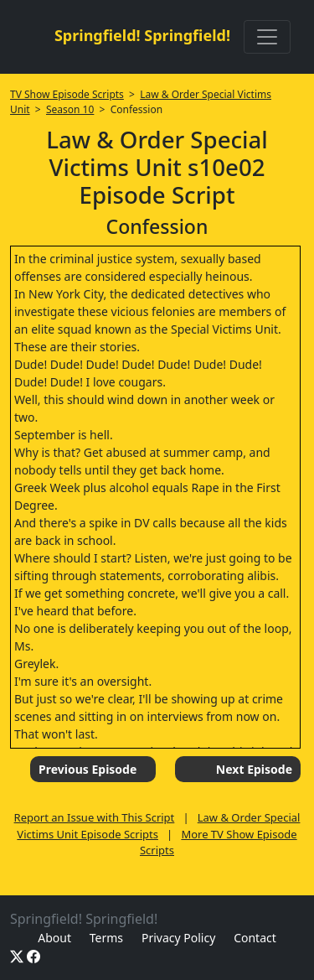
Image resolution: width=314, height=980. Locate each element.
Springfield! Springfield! (142, 35)
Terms (106, 938)
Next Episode (254, 769)
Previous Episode (88, 769)
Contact (255, 938)
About (54, 938)
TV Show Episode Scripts (67, 94)
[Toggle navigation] (267, 37)
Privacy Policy (178, 938)
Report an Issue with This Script (95, 817)
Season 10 (70, 109)
